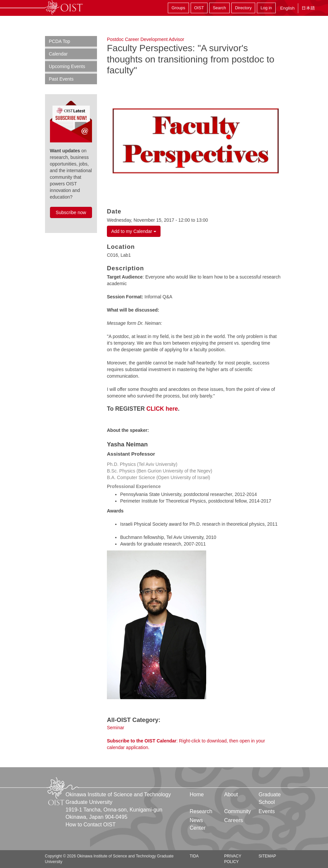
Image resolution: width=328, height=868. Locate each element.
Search (219, 8)
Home (197, 794)
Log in (266, 8)
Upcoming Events (67, 66)
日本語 (308, 8)
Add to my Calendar (134, 231)
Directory (243, 8)
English (287, 8)
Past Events (61, 79)
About (231, 794)
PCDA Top (60, 41)
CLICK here (162, 409)
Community (237, 811)
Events (267, 811)
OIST (199, 8)
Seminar (116, 728)
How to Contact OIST (91, 825)
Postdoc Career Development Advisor (145, 39)
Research (201, 811)
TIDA (194, 856)
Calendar (58, 54)
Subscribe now (71, 212)
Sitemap (267, 856)
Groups (178, 8)
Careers (234, 820)
